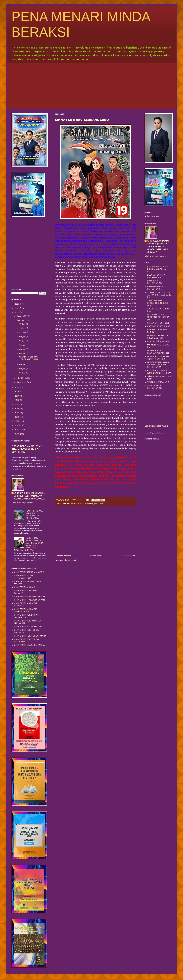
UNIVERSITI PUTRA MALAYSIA (29, 627)
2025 (17, 308)
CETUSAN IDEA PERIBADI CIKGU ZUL (158, 302)
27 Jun (22, 324)
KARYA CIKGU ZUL (156, 326)
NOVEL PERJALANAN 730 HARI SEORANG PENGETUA (158, 365)
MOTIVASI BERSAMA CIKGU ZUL (158, 337)
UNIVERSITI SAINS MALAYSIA (29, 572)
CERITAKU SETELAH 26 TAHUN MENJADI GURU (82, 504)
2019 (17, 396)
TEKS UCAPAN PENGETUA (154, 387)
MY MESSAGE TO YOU (158, 345)
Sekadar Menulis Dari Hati (159, 377)
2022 (17, 388)
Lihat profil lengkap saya (22, 503)
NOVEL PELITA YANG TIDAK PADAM (158, 358)
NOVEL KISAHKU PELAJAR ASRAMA (156, 352)
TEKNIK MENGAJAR (157, 382)
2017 (17, 404)
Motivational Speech (156, 342)
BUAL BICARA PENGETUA (154, 282)
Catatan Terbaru (63, 556)
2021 (17, 392)
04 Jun (23, 354)
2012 (17, 421)
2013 (17, 417)
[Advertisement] (92, 85)
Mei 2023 (22, 378)
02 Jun (23, 369)
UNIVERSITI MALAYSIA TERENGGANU (26, 611)
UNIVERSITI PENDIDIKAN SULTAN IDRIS (27, 616)
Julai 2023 (22, 316)
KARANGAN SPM (156, 323)
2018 (17, 400)
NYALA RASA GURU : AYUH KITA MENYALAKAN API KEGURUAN (27, 449)
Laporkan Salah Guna (156, 426)
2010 (17, 430)
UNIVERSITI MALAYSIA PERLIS (29, 597)
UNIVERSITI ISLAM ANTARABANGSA (24, 577)
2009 (17, 434)
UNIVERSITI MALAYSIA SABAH (29, 600)
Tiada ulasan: (77, 500)
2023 (17, 313)
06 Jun (23, 345)
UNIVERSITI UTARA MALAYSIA (29, 645)
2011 (17, 425)
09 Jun (23, 337)
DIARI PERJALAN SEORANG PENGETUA (158, 316)
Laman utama (96, 556)
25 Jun (22, 328)
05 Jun (23, 349)
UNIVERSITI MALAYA (25, 587)
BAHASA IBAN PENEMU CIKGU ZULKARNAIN (159, 268)
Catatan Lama (129, 556)
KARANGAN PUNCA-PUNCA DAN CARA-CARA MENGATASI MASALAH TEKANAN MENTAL (29, 544)
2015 (17, 413)
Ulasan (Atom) (70, 561)
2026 (17, 304)
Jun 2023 (21, 320)
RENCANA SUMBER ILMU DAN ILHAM (157, 372)
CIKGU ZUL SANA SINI (158, 309)
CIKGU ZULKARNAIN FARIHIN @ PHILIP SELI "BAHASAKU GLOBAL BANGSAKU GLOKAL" (30, 496)
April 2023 (22, 382)
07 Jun (22, 341)
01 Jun (22, 373)
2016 (17, 409)
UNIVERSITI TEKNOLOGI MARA (30, 636)
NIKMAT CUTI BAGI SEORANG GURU (82, 120)
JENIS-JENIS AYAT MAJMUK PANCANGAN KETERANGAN (35, 515)
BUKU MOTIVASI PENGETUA (155, 288)
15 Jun (22, 332)
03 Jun (23, 365)
